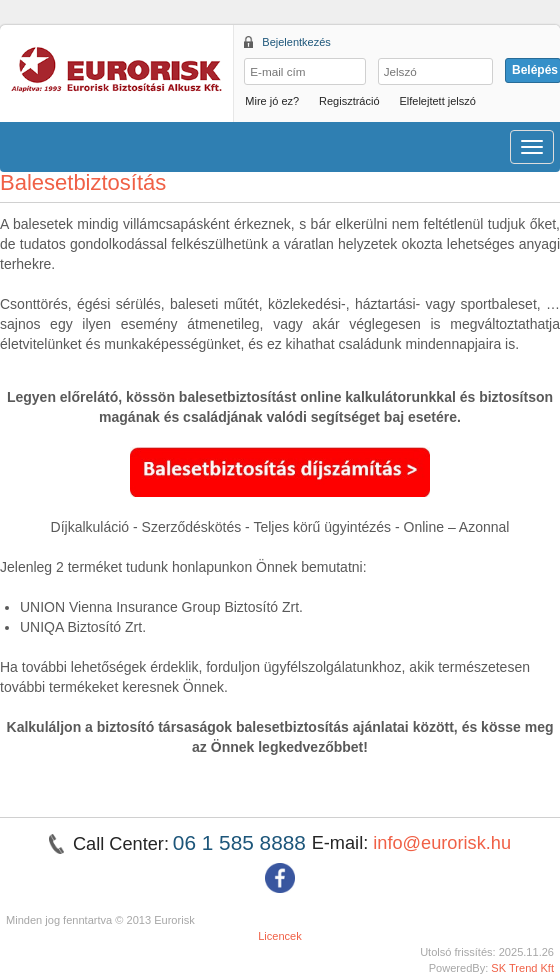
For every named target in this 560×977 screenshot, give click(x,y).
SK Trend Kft (522, 968)
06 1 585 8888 (242, 842)
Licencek (280, 936)
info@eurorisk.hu (442, 843)
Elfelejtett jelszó (437, 101)
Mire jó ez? (272, 101)
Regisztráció (349, 101)
